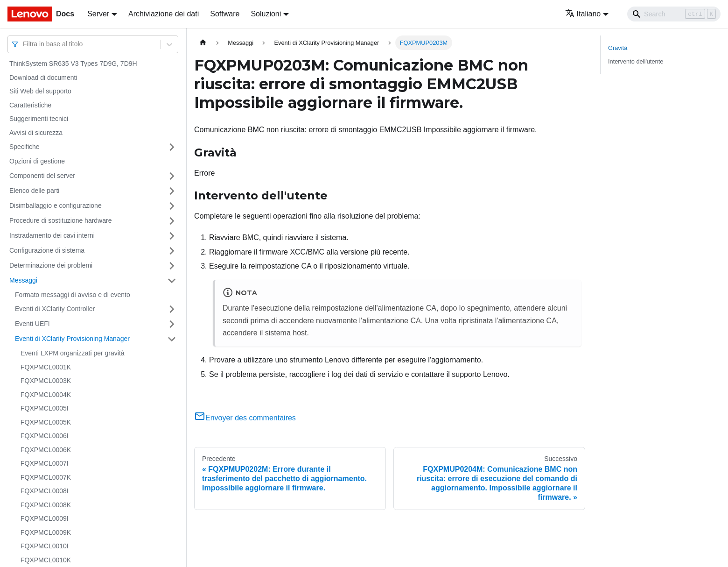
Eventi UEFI (32, 324)
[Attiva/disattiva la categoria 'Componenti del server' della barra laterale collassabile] (172, 176)
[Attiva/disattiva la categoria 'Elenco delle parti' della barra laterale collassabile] (172, 191)
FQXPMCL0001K (46, 367)
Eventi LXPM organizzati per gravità (73, 353)
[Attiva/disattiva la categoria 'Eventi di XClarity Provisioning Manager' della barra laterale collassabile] (172, 339)
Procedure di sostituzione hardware (60, 220)
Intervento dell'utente (636, 61)
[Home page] (203, 43)
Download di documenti (43, 78)
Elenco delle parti (34, 191)
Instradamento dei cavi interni (52, 235)
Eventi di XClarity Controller (55, 309)
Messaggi (23, 280)
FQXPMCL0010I (45, 546)
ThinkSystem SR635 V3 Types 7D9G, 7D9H (73, 64)
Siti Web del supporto (40, 91)
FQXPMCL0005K (46, 422)
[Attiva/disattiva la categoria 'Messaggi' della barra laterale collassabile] (172, 281)
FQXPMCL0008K (46, 505)
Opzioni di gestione (37, 161)
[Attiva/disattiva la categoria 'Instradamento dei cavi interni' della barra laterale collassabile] (172, 236)
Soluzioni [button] (266, 14)
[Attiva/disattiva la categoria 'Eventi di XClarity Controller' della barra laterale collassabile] (172, 309)
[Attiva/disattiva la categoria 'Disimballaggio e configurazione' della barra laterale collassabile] (172, 206)
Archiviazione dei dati (164, 14)
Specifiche (24, 147)
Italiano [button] (583, 14)
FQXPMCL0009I (45, 518)
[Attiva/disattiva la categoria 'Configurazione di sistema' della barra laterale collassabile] (172, 251)
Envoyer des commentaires (245, 418)
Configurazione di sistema (47, 250)
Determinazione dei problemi (51, 265)
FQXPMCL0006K (46, 450)
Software (225, 14)
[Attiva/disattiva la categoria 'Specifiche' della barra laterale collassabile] (172, 147)
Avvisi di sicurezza (36, 133)
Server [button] (98, 14)
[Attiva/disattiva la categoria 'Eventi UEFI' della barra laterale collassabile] (172, 324)
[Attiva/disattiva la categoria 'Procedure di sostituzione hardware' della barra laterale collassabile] (172, 221)
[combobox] (24, 44)
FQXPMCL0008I (45, 491)
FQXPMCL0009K (46, 532)
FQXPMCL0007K (46, 477)
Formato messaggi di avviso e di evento (73, 295)
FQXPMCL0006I (45, 436)
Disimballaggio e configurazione (56, 206)
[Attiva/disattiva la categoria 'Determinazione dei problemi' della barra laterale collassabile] (172, 266)
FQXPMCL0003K (46, 381)
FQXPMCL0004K (46, 395)
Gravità (618, 48)
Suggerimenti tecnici (39, 119)
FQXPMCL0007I (45, 463)
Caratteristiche (30, 105)
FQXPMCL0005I (45, 408)
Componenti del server (42, 176)
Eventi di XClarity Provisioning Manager (72, 339)
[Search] (674, 14)
